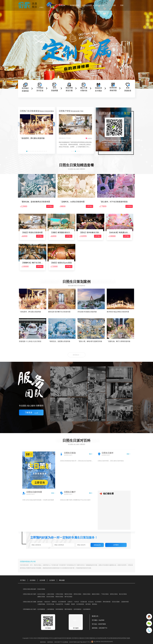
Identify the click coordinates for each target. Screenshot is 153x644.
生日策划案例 (75, 5)
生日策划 (33, 580)
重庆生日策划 (68, 594)
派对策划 (22, 568)
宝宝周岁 (74, 638)
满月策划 (88, 604)
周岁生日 (36, 565)
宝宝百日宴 (65, 638)
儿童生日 (70, 602)
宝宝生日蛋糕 (116, 602)
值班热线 (95, 628)
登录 (122, 5)
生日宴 (79, 638)
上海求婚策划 (50, 609)
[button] (27, 151)
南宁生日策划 (68, 597)
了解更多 (31, 412)
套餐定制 (62, 5)
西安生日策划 (59, 597)
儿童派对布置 (125, 602)
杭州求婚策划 (77, 609)
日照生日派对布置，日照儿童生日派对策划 (111, 461)
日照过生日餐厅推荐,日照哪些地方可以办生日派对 (75, 500)
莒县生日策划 (41, 589)
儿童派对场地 (41, 604)
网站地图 (62, 580)
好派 (132, 565)
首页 (50, 5)
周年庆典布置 (107, 602)
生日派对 (52, 580)
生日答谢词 (98, 602)
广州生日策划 (105, 594)
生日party (91, 602)
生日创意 (98, 638)
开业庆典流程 (111, 638)
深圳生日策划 (114, 594)
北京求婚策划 (41, 609)
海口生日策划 (123, 594)
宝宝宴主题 (55, 565)
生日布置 (42, 580)
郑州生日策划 (77, 594)
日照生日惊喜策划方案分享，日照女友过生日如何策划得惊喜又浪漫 (76, 461)
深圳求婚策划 (59, 609)
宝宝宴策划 (70, 565)
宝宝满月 (87, 638)
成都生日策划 (41, 597)
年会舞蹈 (67, 604)
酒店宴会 (95, 604)
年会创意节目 (59, 604)
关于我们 (23, 580)
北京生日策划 (41, 594)
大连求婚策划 (87, 609)
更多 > (91, 454)
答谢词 (73, 604)
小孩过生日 (47, 602)
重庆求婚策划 (68, 609)
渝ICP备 (84, 642)
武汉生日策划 (50, 597)
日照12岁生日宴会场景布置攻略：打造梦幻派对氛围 (38, 500)
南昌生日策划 (96, 594)
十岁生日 (76, 602)
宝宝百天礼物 (50, 604)
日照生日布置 (87, 5)
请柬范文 (54, 602)
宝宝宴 (61, 565)
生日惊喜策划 (80, 604)
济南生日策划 (87, 594)
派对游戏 (40, 602)
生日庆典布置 (62, 602)
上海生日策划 (50, 594)
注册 (114, 5)
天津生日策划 (59, 594)
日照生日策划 (100, 5)
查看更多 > (76, 355)
